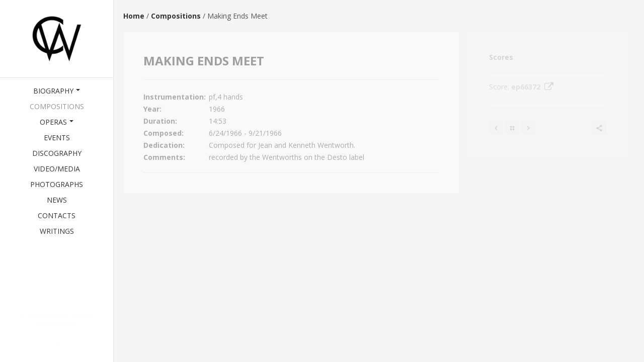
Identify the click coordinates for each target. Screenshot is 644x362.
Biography (57, 91)
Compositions (57, 106)
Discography (57, 153)
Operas (57, 122)
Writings (57, 231)
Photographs (57, 184)
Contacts (57, 215)
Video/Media (57, 169)
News (57, 200)
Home (134, 16)
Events (57, 138)
